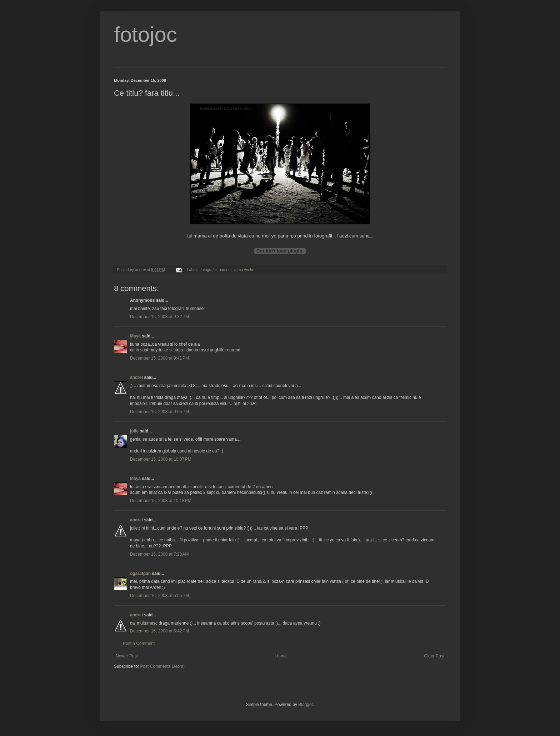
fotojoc (146, 34)
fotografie (208, 270)
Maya (135, 336)
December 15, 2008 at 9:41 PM (159, 358)
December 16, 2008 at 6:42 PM (159, 631)
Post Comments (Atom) (162, 666)
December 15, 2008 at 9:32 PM (159, 317)
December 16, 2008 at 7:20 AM (159, 554)
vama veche (244, 270)
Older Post (434, 656)
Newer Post (127, 656)
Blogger (306, 705)
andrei (136, 377)
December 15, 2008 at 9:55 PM (159, 412)
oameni (225, 270)
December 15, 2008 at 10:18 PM (161, 501)
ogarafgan (140, 574)
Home (281, 656)
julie (134, 431)
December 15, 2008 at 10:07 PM (161, 459)
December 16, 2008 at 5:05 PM (159, 596)
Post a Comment (139, 644)
